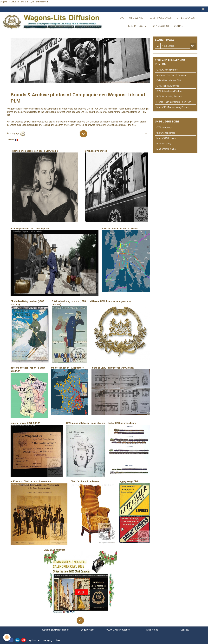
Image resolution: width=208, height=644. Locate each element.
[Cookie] (7, 637)
